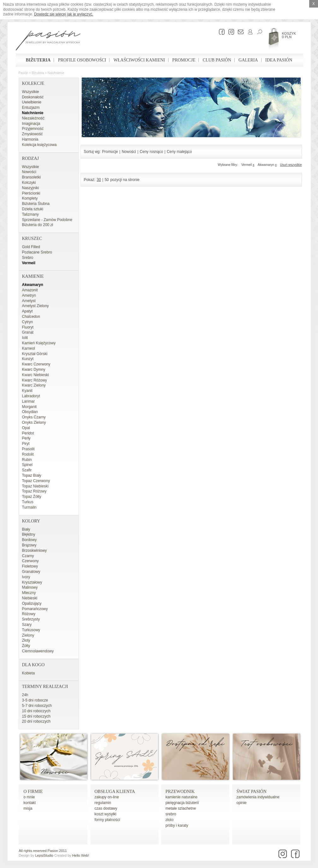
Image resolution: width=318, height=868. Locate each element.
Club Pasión (217, 60)
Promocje (184, 60)
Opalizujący (32, 603)
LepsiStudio (44, 855)
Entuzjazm (31, 108)
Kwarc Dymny (34, 370)
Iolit (25, 338)
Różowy (29, 614)
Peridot (28, 433)
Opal (26, 428)
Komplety (30, 198)
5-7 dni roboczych (37, 706)
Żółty (26, 646)
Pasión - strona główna (48, 41)
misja (28, 808)
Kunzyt (28, 359)
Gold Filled (31, 247)
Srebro (28, 258)
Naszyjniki (31, 188)
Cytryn (28, 322)
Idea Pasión (279, 60)
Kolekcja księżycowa (39, 145)
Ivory (26, 577)
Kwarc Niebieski (35, 375)
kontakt (30, 803)
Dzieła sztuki (33, 209)
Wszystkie (31, 92)
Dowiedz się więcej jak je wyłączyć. (64, 14)
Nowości (29, 172)
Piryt (26, 444)
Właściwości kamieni (139, 60)
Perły (26, 438)
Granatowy (31, 572)
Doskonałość (33, 97)
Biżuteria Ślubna (36, 204)
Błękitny (29, 534)
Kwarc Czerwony (36, 364)
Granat (28, 332)
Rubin (27, 460)
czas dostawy (106, 808)
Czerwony (30, 561)
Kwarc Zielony (34, 385)
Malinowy (30, 587)
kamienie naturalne (182, 797)
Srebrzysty (31, 619)
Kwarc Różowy (35, 380)
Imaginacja (31, 124)
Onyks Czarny (34, 417)
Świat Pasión (252, 792)
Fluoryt (28, 327)
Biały (26, 529)
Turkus (28, 502)
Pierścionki (31, 193)
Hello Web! (81, 855)
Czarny (28, 556)
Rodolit (28, 454)
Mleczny (29, 593)
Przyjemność (33, 129)
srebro (171, 814)
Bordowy (29, 540)
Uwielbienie (32, 102)
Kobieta (29, 673)
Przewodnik (180, 792)
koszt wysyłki (106, 814)
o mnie (29, 797)
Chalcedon (31, 317)
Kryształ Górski (35, 354)
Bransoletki (31, 177)
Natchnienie (56, 73)
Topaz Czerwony (36, 481)
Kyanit (27, 391)
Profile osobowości (82, 60)
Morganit (29, 407)
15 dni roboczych (36, 716)
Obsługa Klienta (115, 792)
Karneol (29, 348)
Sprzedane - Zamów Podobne (47, 220)
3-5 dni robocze (35, 700)
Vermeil (29, 263)
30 (99, 180)
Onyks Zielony (34, 422)
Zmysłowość (32, 134)
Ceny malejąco (179, 152)
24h (25, 695)
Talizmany (30, 214)
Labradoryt (31, 396)
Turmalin (29, 507)
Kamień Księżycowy (39, 343)
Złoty (26, 640)
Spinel (27, 465)
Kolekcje (33, 83)
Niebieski (30, 598)
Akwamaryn (33, 285)
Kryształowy (32, 582)
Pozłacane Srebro (37, 252)
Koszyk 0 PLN (289, 35)
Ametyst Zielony (35, 306)
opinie (242, 803)
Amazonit (30, 290)
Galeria (248, 60)
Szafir (27, 470)
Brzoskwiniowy (35, 551)
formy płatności (107, 820)
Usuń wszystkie (291, 165)
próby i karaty (177, 825)
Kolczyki (29, 183)
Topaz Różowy (34, 491)
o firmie (33, 792)
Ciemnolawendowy (38, 651)
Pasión (24, 73)
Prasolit (28, 449)
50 (107, 180)
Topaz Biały (32, 475)
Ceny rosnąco (151, 152)
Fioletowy (30, 566)
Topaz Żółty (32, 497)
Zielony (28, 635)
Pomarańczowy (35, 609)
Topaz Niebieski (35, 486)
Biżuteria (38, 60)
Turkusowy (31, 630)
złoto (170, 820)
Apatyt (27, 311)
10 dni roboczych (36, 711)
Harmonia (30, 139)
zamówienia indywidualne (258, 797)
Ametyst (29, 301)
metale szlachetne (181, 808)
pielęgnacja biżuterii (182, 803)
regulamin (103, 803)
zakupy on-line (107, 797)
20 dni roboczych (36, 721)
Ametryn (29, 295)
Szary (27, 625)
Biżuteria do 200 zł (38, 225)
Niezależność (33, 118)
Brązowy (29, 545)
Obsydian (30, 412)
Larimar (29, 401)
